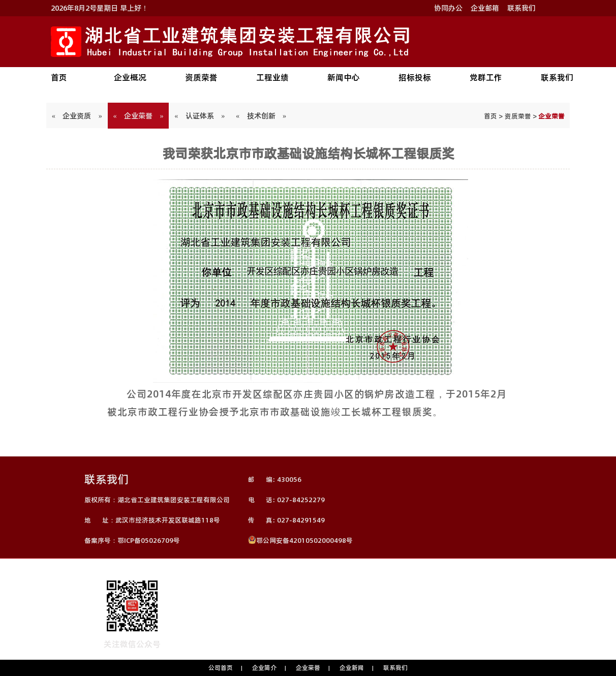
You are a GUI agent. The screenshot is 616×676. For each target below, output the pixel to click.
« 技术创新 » (261, 116)
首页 (59, 77)
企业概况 (130, 77)
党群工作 (486, 77)
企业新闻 (352, 668)
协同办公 (448, 8)
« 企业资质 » (77, 116)
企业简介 (264, 668)
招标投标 (415, 77)
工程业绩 (272, 77)
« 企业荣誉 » (138, 116)
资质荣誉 (201, 77)
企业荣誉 (308, 668)
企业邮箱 (485, 8)
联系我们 (521, 8)
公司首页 (221, 668)
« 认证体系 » (199, 116)
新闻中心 (344, 77)
